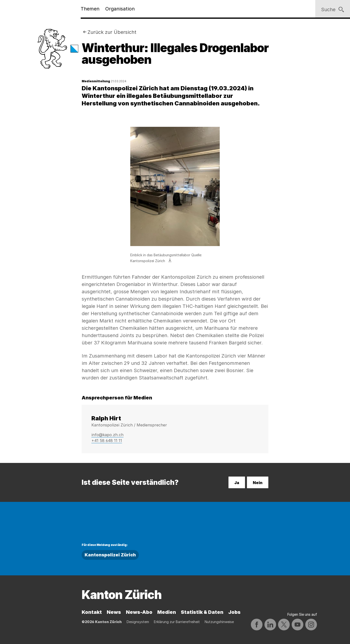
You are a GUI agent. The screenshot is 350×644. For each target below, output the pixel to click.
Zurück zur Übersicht (112, 32)
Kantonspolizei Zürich (110, 555)
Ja (237, 483)
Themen (90, 9)
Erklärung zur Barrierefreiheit (177, 622)
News (114, 612)
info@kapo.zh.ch (107, 435)
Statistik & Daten (202, 612)
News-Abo (139, 612)
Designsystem (138, 622)
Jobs (234, 612)
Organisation (120, 9)
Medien (167, 612)
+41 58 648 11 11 (107, 441)
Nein (258, 483)
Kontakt (92, 612)
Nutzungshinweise (219, 622)
